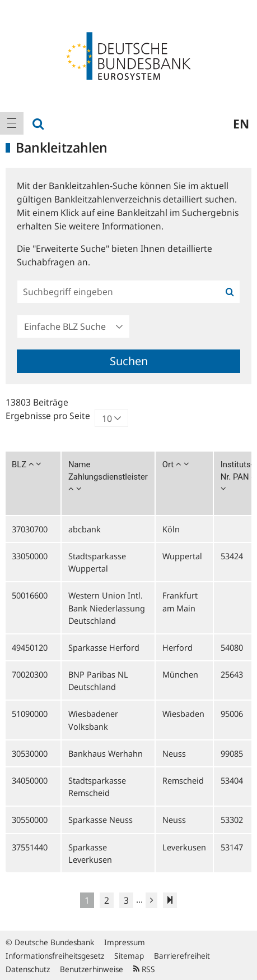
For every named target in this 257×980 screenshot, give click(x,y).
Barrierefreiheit (182, 956)
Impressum (125, 942)
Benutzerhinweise (92, 969)
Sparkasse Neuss (101, 820)
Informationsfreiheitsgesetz (55, 956)
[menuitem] (12, 123)
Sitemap (129, 956)
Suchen (129, 361)
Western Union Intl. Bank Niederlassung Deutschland (107, 608)
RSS (144, 969)
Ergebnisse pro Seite (48, 416)
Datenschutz (28, 969)
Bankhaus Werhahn (106, 753)
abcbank (85, 529)
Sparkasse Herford (104, 647)
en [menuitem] (241, 123)
